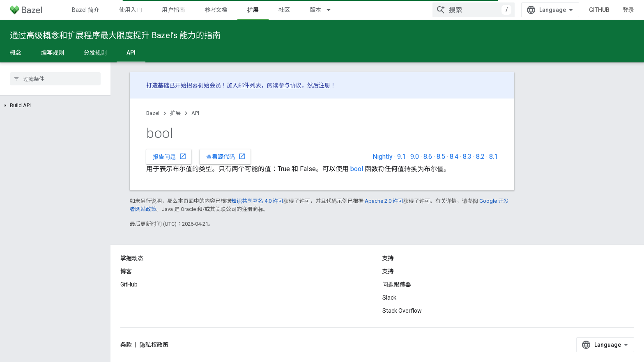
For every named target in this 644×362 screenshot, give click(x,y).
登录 (628, 10)
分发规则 (95, 53)
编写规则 (53, 53)
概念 (16, 53)
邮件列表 (250, 85)
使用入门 (131, 10)
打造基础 (158, 85)
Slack (389, 298)
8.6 (428, 157)
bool (357, 169)
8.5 (441, 157)
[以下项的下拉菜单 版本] (332, 10)
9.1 (401, 157)
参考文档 (216, 10)
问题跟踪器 (397, 284)
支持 (388, 271)
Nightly (383, 157)
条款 (126, 345)
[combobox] (474, 10)
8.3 (467, 157)
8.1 (493, 157)
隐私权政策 (154, 345)
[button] (55, 105)
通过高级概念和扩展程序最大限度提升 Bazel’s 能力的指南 (115, 35)
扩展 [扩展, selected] (253, 10)
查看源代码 (226, 156)
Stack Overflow (402, 311)
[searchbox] (55, 79)
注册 (324, 85)
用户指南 (173, 10)
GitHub (599, 10)
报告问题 (170, 156)
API (195, 113)
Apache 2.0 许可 (384, 201)
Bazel (153, 113)
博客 (126, 271)
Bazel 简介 (86, 10)
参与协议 (290, 85)
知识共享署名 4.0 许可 (257, 201)
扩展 (175, 113)
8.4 (454, 157)
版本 (315, 10)
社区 (284, 10)
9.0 (415, 157)
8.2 (480, 157)
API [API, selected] (131, 53)
